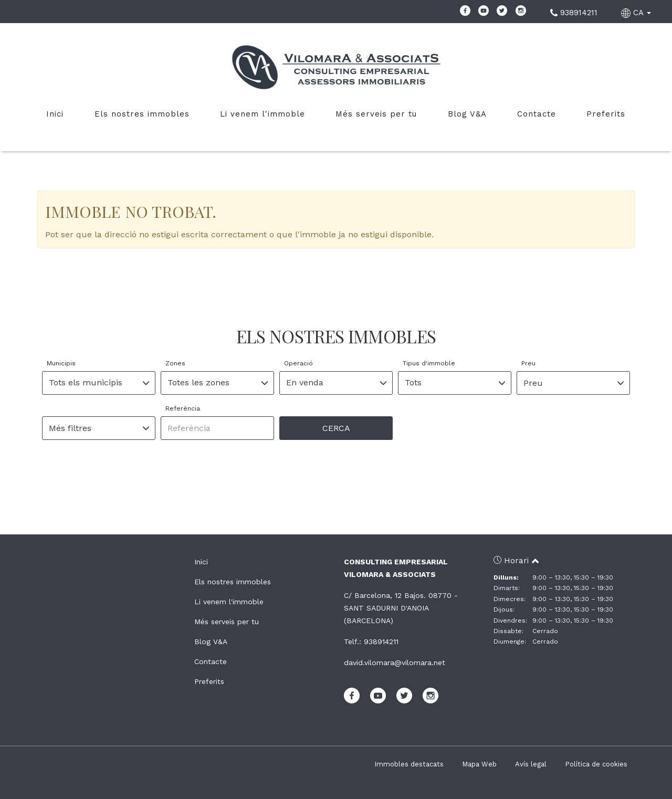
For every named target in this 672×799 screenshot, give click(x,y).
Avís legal (531, 764)
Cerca (336, 428)
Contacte (537, 114)
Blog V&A (467, 114)
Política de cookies (596, 764)
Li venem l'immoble (262, 114)
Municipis (61, 363)
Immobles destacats (409, 764)
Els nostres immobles (142, 114)
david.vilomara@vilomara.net (395, 663)
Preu (528, 363)
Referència (183, 408)
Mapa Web (479, 764)
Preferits (606, 114)
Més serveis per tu (376, 114)
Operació (298, 363)
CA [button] (637, 13)
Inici (55, 114)
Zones (175, 363)
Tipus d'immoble (429, 363)
